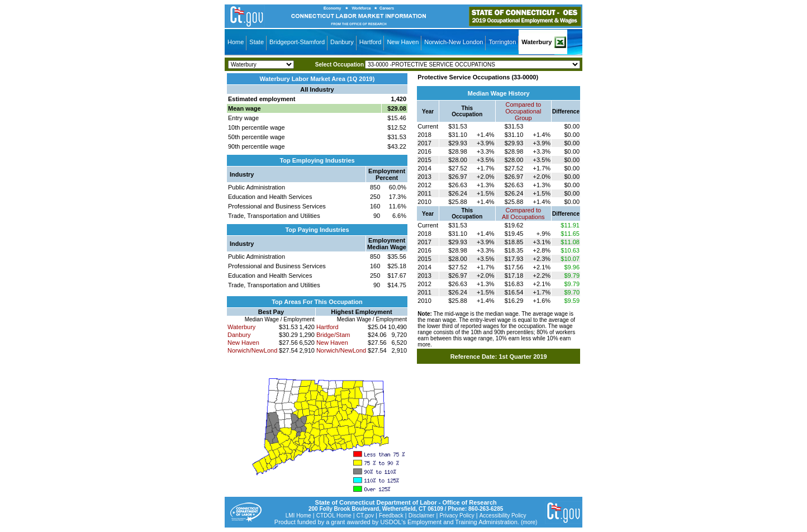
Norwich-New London (454, 42)
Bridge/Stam (333, 335)
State (257, 42)
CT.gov (365, 516)
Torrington (502, 42)
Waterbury (537, 42)
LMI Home (298, 516)
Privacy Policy (457, 516)
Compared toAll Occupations (523, 213)
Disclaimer (422, 516)
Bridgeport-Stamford (297, 42)
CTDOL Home (334, 516)
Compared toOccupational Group (523, 111)
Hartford (371, 42)
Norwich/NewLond (252, 350)
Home (236, 42)
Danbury (342, 42)
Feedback (391, 516)
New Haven (403, 42)
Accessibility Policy (503, 516)
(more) (529, 522)
